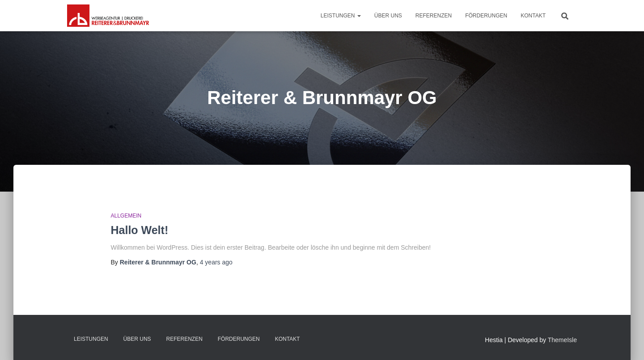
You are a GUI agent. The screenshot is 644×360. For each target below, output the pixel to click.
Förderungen (486, 16)
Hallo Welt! (140, 230)
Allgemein (126, 216)
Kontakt (533, 16)
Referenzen (434, 16)
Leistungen (341, 16)
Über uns (388, 16)
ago (216, 262)
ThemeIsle (562, 340)
